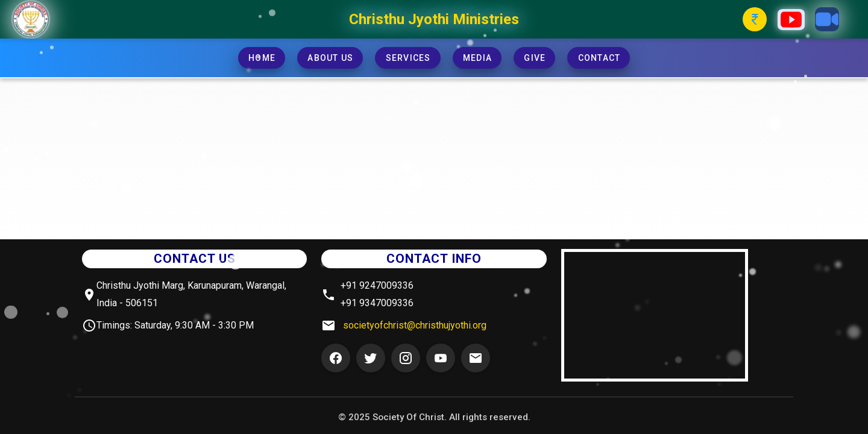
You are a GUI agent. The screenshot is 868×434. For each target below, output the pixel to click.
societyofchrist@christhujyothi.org (415, 325)
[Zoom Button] (827, 19)
